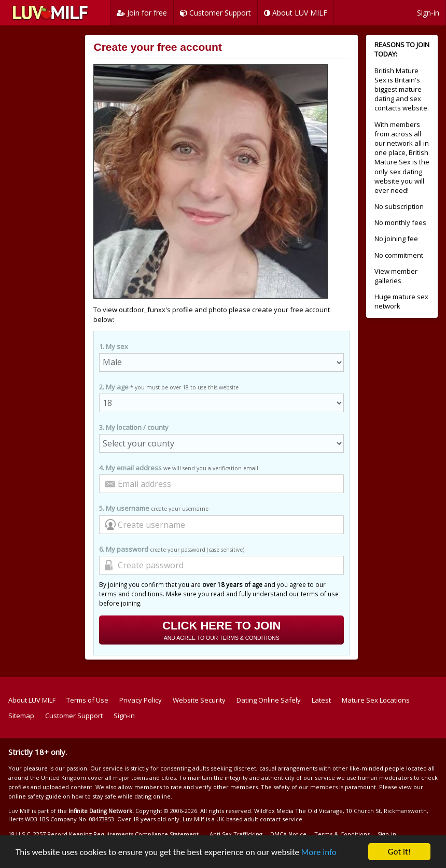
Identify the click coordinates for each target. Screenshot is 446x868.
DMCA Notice (288, 834)
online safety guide (35, 796)
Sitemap (21, 716)
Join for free (142, 13)
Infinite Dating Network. (101, 811)
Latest (321, 700)
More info (319, 852)
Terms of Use (87, 700)
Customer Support (215, 13)
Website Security (199, 700)
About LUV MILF (296, 13)
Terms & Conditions (342, 834)
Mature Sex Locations (376, 700)
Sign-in (428, 13)
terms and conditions (131, 594)
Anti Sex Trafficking (236, 834)
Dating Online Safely (269, 700)
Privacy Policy (141, 700)
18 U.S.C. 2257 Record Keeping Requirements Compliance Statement (103, 834)
